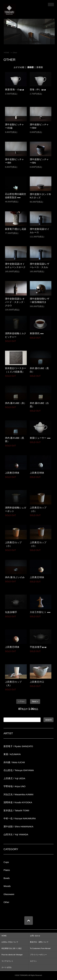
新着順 (40, 67)
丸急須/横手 (11, 612)
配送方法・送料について (39, 942)
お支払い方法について (10, 942)
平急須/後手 (38, 647)
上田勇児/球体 (12, 473)
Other (15, 53)
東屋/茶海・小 (15, 89)
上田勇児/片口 (37, 682)
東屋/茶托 (37, 333)
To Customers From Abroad (40, 948)
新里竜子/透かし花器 (16, 229)
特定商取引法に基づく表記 (12, 948)
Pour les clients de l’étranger (12, 955)
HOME (7, 53)
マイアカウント (7, 961)
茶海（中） (38, 89)
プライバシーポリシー (38, 955)
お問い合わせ (35, 936)
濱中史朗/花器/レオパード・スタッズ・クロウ (15, 302)
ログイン (33, 961)
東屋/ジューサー (41, 438)
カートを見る (7, 967)
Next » (35, 701)
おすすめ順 (19, 67)
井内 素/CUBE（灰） (16, 403)
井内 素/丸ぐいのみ (15, 577)
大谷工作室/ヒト (41, 612)
